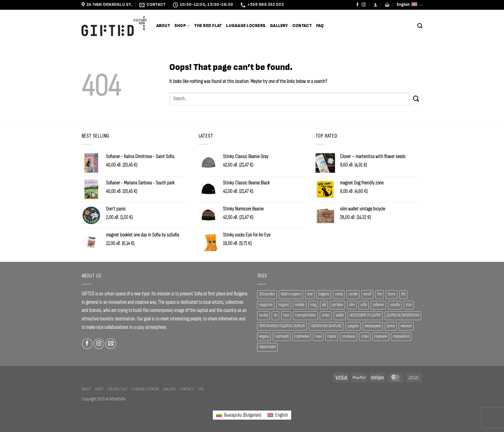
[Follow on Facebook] (357, 5)
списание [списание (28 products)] (349, 337)
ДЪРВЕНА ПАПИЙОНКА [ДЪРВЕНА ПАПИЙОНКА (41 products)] (403, 315)
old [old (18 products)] (324, 305)
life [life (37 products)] (403, 294)
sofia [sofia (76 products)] (364, 305)
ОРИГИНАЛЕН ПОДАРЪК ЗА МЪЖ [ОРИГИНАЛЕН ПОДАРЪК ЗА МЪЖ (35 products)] (282, 326)
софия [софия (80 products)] (332, 337)
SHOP (182, 26)
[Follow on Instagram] (364, 5)
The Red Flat (208, 26)
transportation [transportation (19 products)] (305, 315)
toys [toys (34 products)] (286, 315)
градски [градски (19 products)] (353, 326)
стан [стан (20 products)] (365, 337)
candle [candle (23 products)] (353, 294)
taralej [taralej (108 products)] (263, 315)
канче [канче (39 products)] (391, 326)
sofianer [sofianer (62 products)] (378, 305)
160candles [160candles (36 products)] (267, 294)
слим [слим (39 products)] (318, 337)
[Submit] (416, 99)
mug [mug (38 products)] (313, 305)
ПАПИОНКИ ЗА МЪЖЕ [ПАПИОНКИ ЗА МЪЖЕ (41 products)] (326, 326)
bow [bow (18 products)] (310, 294)
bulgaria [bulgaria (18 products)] (324, 294)
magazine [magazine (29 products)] (266, 305)
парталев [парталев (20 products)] (282, 337)
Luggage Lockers (246, 26)
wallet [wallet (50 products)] (340, 315)
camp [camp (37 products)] (339, 294)
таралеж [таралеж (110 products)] (381, 337)
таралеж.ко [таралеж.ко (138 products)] (401, 337)
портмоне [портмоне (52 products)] (302, 337)
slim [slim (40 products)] (352, 305)
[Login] (375, 5)
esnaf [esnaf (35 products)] (367, 294)
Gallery (279, 26)
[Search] (420, 26)
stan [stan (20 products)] (409, 305)
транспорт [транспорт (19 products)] (267, 347)
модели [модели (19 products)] (264, 337)
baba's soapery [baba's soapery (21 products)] (291, 294)
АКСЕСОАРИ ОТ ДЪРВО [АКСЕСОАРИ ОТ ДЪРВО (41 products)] (365, 315)
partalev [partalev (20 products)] (337, 305)
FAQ (320, 26)
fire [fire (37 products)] (380, 294)
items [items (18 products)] (392, 294)
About (163, 26)
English (410, 5)
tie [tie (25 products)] (275, 315)
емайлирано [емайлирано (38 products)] (373, 326)
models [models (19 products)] (300, 305)
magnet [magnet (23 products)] (284, 305)
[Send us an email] (111, 344)
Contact (302, 26)
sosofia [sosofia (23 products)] (395, 305)
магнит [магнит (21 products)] (406, 326)
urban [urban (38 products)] (326, 315)
